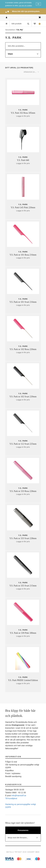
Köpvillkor (10, 771)
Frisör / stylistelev (13, 773)
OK (38, 4)
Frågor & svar (11, 762)
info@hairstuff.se (19, 796)
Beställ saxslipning (13, 776)
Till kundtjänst (11, 798)
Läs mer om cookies (25, 6)
